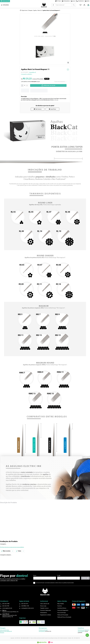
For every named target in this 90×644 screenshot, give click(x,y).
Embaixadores (67, 1)
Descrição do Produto (8, 503)
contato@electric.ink (7, 612)
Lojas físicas (53, 109)
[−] (22, 85)
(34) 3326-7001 (6, 610)
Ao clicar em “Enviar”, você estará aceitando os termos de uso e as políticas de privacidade (55, 587)
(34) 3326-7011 (27, 608)
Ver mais (56, 100)
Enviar (84, 582)
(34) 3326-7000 (6, 608)
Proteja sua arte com (43, 630)
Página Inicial (24, 10)
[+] (27, 85)
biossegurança (42, 632)
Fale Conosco (38, 109)
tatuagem (2, 633)
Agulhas (35, 10)
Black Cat (40, 10)
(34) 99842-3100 (27, 610)
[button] (5, 1)
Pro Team (59, 1)
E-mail (59, 579)
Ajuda (88, 1)
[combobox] (64, 5)
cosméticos (82, 632)
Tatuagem (30, 10)
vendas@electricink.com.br (30, 612)
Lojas (74, 1)
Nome (35, 579)
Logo (44, 5)
